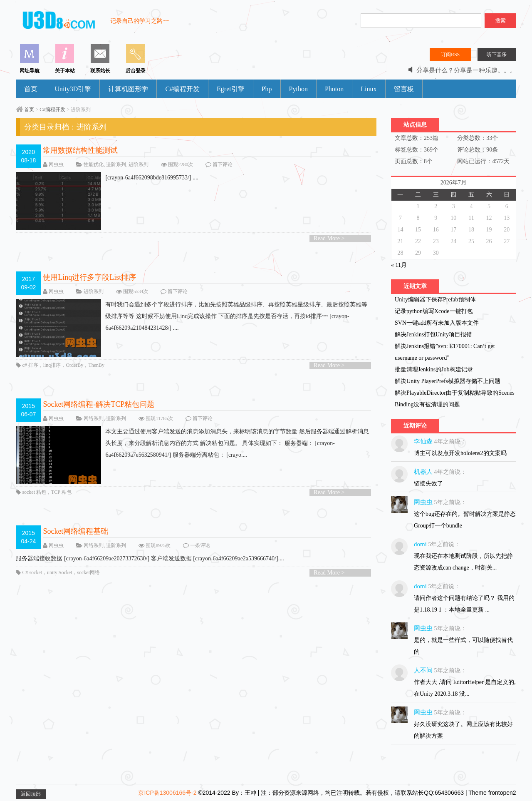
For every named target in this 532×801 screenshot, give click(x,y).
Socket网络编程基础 (75, 531)
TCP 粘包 (61, 492)
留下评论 (223, 164)
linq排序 (52, 365)
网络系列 (94, 418)
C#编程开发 (182, 89)
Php (267, 89)
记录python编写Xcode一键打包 (434, 311)
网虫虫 (56, 164)
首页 (31, 89)
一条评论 (200, 545)
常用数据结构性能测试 (80, 150)
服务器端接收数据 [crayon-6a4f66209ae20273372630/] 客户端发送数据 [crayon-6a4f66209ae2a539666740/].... (150, 558)
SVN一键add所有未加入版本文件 (437, 323)
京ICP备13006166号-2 (167, 793)
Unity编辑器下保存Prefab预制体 (435, 300)
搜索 (500, 21)
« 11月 (399, 265)
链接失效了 (428, 484)
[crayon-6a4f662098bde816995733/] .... (107, 178)
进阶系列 (116, 164)
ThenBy (96, 365)
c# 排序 (30, 365)
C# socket (32, 572)
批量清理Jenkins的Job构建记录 (434, 369)
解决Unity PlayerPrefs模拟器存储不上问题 (448, 381)
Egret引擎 (231, 89)
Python (298, 89)
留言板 (404, 89)
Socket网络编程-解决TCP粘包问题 (99, 404)
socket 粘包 (34, 492)
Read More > (329, 238)
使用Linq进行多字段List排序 (89, 277)
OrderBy (74, 365)
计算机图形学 (128, 89)
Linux (369, 89)
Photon (334, 89)
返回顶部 (31, 794)
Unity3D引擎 (73, 89)
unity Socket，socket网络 (73, 572)
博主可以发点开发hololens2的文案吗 (460, 453)
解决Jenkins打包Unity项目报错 (433, 335)
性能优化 (94, 164)
